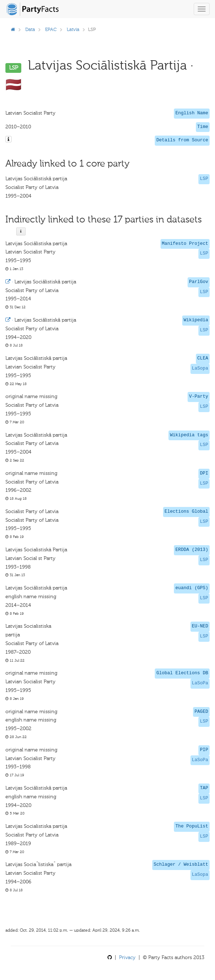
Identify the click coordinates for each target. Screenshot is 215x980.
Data (30, 29)
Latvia (73, 29)
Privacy (127, 957)
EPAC (51, 29)
